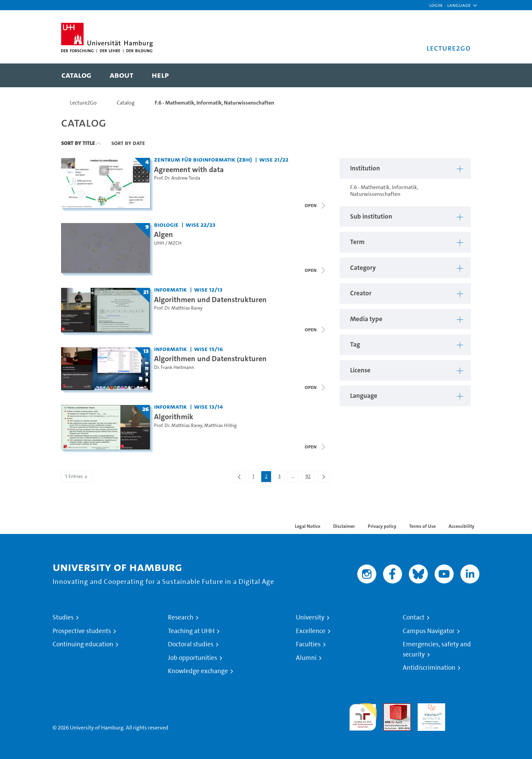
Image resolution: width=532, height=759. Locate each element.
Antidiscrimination (429, 668)
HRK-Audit (430, 707)
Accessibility (461, 526)
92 (310, 478)
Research (181, 617)
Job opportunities (193, 658)
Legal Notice (308, 526)
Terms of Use (422, 526)
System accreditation (466, 711)
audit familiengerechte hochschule (363, 715)
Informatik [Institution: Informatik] (170, 289)
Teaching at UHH (191, 631)
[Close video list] (316, 205)
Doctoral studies (191, 644)
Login (436, 5)
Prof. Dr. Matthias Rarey (178, 308)
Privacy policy (382, 526)
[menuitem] (76, 75)
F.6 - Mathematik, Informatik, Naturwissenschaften (214, 103)
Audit (390, 707)
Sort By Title (78, 143)
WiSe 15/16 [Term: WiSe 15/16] (208, 349)
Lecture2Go (83, 103)
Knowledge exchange (198, 671)
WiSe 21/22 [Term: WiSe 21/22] (274, 159)
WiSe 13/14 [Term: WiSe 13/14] (208, 406)
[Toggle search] (459, 75)
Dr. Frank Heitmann (174, 367)
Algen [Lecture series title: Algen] (164, 234)
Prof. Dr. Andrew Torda (177, 178)
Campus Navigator (429, 631)
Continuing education (83, 644)
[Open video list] (316, 330)
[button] (459, 5)
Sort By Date (128, 143)
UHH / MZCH (168, 243)
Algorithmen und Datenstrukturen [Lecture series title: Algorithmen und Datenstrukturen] (210, 299)
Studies (63, 617)
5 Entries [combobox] (77, 476)
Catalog (126, 103)
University (310, 617)
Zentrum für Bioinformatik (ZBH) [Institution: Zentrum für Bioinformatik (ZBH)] (203, 159)
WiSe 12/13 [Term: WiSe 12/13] (208, 289)
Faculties (308, 644)
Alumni (306, 658)
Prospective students (82, 631)
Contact (414, 617)
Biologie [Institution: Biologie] (166, 225)
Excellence (311, 631)
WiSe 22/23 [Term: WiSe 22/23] (201, 225)
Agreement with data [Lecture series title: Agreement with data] (189, 169)
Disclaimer (344, 526)
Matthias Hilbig (220, 425)
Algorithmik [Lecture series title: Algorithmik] (174, 416)
